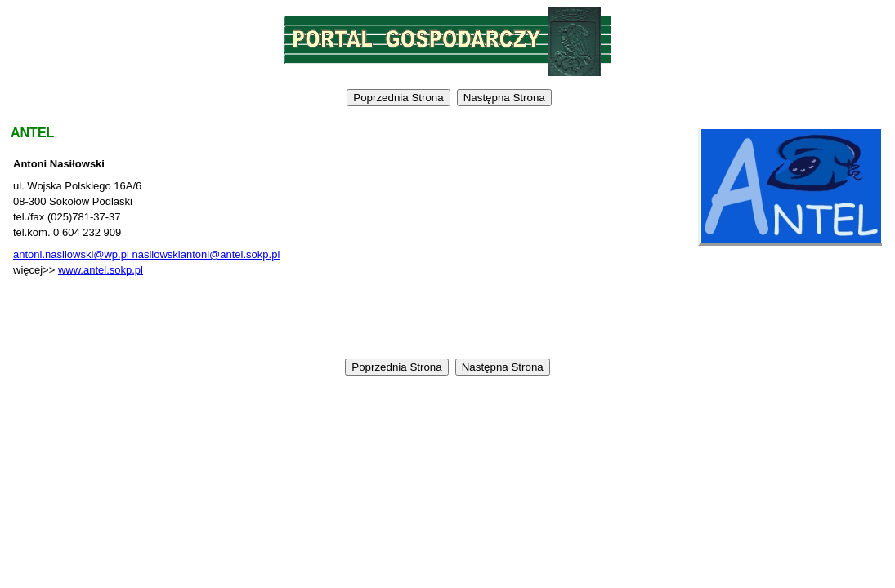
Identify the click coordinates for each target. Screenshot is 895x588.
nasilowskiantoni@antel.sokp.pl (206, 254)
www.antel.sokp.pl (101, 270)
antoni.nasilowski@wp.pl (72, 254)
